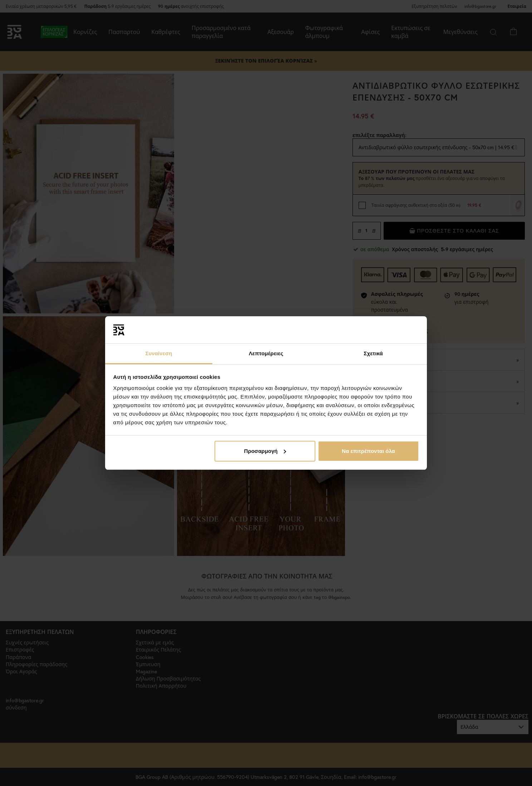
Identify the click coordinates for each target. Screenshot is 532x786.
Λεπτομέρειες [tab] (266, 353)
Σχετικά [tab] (373, 353)
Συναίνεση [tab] (159, 353)
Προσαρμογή (265, 451)
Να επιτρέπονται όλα (368, 451)
